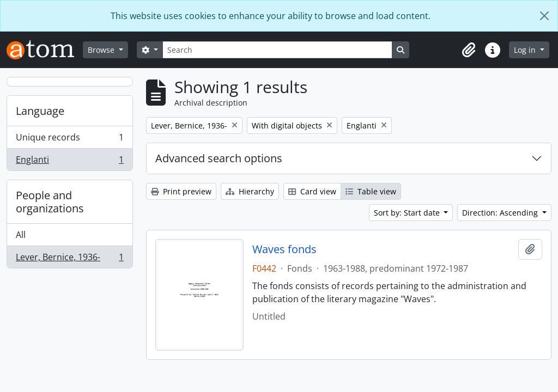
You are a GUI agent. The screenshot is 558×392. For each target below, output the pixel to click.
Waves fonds (284, 249)
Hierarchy (250, 191)
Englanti (69, 162)
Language (40, 111)
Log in (526, 50)
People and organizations (50, 202)
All (21, 235)
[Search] (277, 50)
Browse (102, 50)
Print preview (181, 191)
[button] (469, 50)
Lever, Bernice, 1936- (69, 259)
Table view (371, 191)
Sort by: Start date (408, 213)
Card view (312, 191)
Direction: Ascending (501, 213)
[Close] (544, 16)
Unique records (69, 140)
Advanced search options (219, 158)
